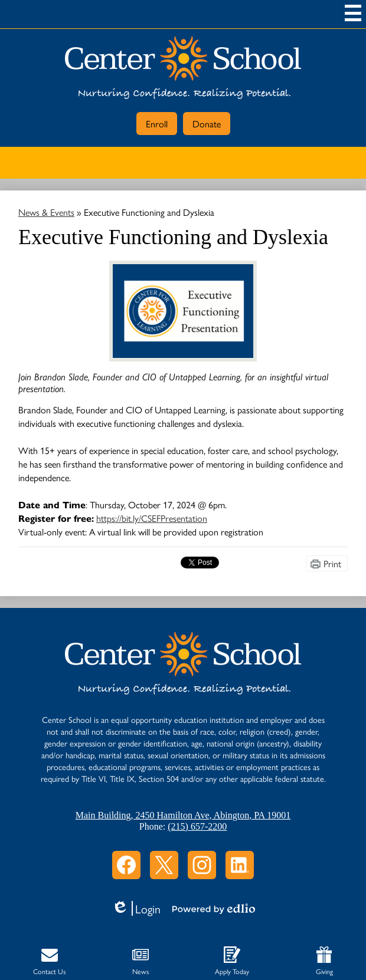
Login (136, 908)
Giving (324, 961)
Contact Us (49, 961)
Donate (207, 124)
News (140, 961)
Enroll (157, 124)
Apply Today (232, 961)
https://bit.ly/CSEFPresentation (152, 518)
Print (332, 563)
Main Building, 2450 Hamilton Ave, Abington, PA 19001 (183, 815)
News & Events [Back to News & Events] (46, 212)
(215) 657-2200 (197, 826)
